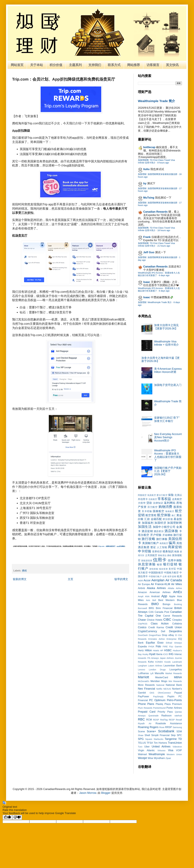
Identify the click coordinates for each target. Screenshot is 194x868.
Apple (172, 596)
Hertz (141, 650)
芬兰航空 (153, 507)
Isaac (147, 282)
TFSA (150, 743)
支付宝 (172, 569)
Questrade (153, 716)
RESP (172, 720)
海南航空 (170, 511)
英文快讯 (172, 65)
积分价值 (56, 65)
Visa (171, 750)
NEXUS (167, 689)
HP (162, 651)
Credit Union (174, 627)
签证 (153, 547)
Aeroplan (158, 580)
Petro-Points (174, 700)
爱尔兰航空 (162, 495)
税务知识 (168, 551)
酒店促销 (147, 531)
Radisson (167, 715)
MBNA (178, 677)
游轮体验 (154, 569)
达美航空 (177, 499)
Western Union (174, 754)
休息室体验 (147, 564)
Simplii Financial (160, 735)
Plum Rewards (145, 708)
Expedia (142, 646)
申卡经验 (145, 551)
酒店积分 (159, 531)
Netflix (159, 689)
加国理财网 (175, 523)
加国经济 (160, 523)
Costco (142, 627)
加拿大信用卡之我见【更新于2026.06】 (166, 327)
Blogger (106, 793)
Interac (178, 654)
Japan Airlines (167, 658)
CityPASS (143, 624)
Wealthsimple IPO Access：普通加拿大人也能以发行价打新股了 (168, 455)
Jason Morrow (88, 793)
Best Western (166, 600)
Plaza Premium (173, 704)
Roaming (143, 727)
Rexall (179, 720)
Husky (145, 654)
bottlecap (149, 147)
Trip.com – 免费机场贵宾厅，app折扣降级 (112, 546)
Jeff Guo (149, 252)
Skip (173, 735)
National (160, 685)
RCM (149, 720)
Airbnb (141, 588)
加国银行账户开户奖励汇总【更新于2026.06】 (168, 471)
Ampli (141, 596)
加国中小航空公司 (164, 527)
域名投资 (163, 569)
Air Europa (144, 584)
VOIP (179, 750)
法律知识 (158, 503)
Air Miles (176, 584)
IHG (171, 654)
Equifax (150, 643)
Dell (163, 631)
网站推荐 (134, 65)
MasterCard (162, 677)
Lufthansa (143, 673)
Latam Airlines (155, 666)
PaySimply (158, 697)
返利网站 (170, 503)
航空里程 (151, 515)
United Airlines (161, 747)
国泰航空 (159, 511)
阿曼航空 (142, 495)
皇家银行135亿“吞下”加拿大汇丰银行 (167, 419)
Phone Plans (146, 704)
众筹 (165, 576)
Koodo (168, 662)
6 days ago (164, 275)
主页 (70, 579)
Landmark (177, 662)
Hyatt (152, 654)
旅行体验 (162, 539)
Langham (142, 666)
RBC (141, 719)
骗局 (172, 543)
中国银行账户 (155, 576)
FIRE (165, 647)
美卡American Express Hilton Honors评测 (168, 370)
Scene (141, 731)
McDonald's (144, 681)
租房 (179, 576)
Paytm (171, 696)
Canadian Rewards (155, 212)
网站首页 (17, 65)
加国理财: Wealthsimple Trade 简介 (155, 302)
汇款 (147, 519)
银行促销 (170, 564)
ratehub (178, 716)
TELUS (142, 743)
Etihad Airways (174, 643)
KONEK (159, 662)
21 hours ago (164, 246)
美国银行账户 (150, 543)
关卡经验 (147, 511)
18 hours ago (164, 230)
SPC (179, 735)
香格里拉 (162, 555)
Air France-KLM (161, 584)
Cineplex (177, 620)
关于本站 (37, 65)
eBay (171, 635)
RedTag (164, 720)
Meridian (155, 681)
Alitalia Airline (175, 588)
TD (180, 739)
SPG (141, 739)
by (145, 183)
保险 (171, 495)
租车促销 (172, 576)
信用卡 (160, 560)
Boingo (166, 604)
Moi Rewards (175, 681)
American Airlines (160, 592)
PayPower (144, 696)
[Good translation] (7, 817)
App (164, 596)
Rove (162, 727)
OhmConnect (164, 693)
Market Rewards (174, 673)
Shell (147, 735)
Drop (165, 635)
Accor (147, 580)
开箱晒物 (168, 535)
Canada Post (162, 612)
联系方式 (114, 65)
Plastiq (159, 704)
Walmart (142, 754)
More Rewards (146, 685)
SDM (179, 731)
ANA (147, 596)
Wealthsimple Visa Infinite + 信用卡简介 (167, 343)
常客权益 (164, 499)
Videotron (177, 747)
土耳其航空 (151, 555)
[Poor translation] (17, 817)
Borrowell (142, 608)
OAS (152, 693)
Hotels (156, 651)
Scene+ (151, 731)
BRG (151, 608)
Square (149, 739)
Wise (151, 758)
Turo (140, 747)
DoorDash (143, 635)
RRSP (168, 727)
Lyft (152, 673)
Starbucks (159, 739)
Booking (178, 604)
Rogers (154, 727)
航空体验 (164, 515)
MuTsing (149, 198)
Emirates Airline (157, 639)
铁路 (177, 551)
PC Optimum (157, 700)
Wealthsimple (157, 754)
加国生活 (145, 527)
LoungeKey (176, 669)
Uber (147, 747)
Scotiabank (166, 731)
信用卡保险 (175, 560)
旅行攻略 (148, 539)
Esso (161, 643)
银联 (160, 564)
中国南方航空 (171, 573)
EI (176, 635)
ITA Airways (153, 658)
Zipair (168, 758)
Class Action (160, 624)
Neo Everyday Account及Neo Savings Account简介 (168, 437)
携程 (24, 571)
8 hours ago (163, 163)
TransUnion (175, 743)
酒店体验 (171, 531)
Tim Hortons (160, 743)
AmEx (177, 592)
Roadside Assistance (169, 723)
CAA (151, 612)
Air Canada (174, 580)
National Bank (174, 685)
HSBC (168, 650)
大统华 (142, 503)
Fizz (171, 647)
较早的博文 (121, 579)
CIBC (167, 620)
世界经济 (157, 551)
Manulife (159, 673)
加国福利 (148, 523)
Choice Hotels (155, 620)
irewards (142, 658)
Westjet (142, 758)
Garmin (178, 647)
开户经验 (156, 535)
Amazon (142, 592)
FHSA (151, 647)
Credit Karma (156, 627)
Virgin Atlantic (146, 750)
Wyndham (159, 758)
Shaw (141, 735)
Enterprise (172, 639)
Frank (147, 237)
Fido (158, 646)
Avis (148, 600)
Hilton (148, 650)
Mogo (164, 681)
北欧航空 (153, 499)
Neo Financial (146, 689)
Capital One (153, 616)
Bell (154, 600)
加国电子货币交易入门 (168, 385)
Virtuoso (161, 750)
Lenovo (141, 670)
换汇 (174, 515)
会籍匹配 (156, 519)
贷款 (149, 503)
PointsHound (159, 708)
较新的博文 (20, 579)
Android (155, 596)
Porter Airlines (174, 708)
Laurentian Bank (173, 666)
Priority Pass (165, 712)
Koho (151, 662)
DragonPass (155, 635)
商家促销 (175, 547)
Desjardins (175, 631)
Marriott (143, 677)
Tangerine (171, 739)
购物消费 (166, 507)
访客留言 (153, 65)
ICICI (166, 654)
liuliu (146, 169)
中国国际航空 (156, 573)
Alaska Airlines (156, 588)
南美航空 (164, 543)
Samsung (177, 727)
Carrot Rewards (172, 616)
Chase (142, 620)
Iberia (159, 654)
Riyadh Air (145, 724)
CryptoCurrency (147, 631)
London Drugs (157, 670)
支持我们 (95, 65)
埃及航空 (152, 495)
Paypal (178, 693)
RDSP (156, 720)
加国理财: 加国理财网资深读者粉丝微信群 (158, 174)
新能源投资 (147, 561)
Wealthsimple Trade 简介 (156, 101)
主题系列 (75, 65)
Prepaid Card (147, 712)
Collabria (177, 624)
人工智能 (162, 547)
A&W (140, 581)
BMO (155, 604)
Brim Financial (164, 608)
